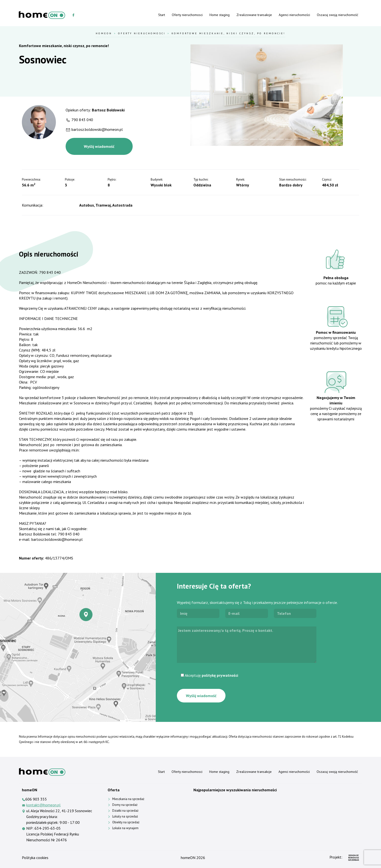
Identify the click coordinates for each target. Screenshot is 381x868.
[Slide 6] (271, 139)
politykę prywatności (220, 675)
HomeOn (104, 33)
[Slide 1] (227, 139)
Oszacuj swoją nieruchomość (338, 15)
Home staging (220, 15)
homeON (188, 858)
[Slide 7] (280, 139)
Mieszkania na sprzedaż (128, 799)
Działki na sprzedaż (125, 811)
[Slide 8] (289, 139)
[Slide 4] (254, 139)
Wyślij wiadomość (99, 146)
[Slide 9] (297, 139)
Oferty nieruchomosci (187, 15)
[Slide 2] (236, 139)
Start (162, 15)
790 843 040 (82, 120)
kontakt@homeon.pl (43, 805)
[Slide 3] (245, 139)
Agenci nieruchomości (294, 15)
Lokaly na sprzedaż (125, 816)
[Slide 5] (262, 139)
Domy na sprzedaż (125, 805)
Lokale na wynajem (125, 828)
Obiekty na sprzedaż (126, 822)
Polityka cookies (35, 858)
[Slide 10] (306, 139)
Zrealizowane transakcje (254, 15)
